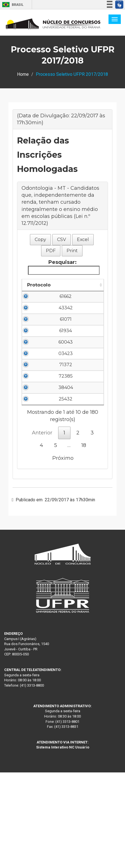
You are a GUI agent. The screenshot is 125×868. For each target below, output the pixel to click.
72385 (39, 440)
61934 (39, 369)
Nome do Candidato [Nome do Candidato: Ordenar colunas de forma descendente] (74, 288)
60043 (39, 380)
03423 (39, 398)
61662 (39, 303)
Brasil (12, 5)
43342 (39, 321)
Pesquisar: (64, 267)
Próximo (63, 553)
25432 (39, 488)
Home (23, 74)
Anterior (42, 528)
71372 (39, 416)
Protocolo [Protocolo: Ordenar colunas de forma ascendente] (39, 291)
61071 (39, 345)
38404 (39, 464)
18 (84, 541)
